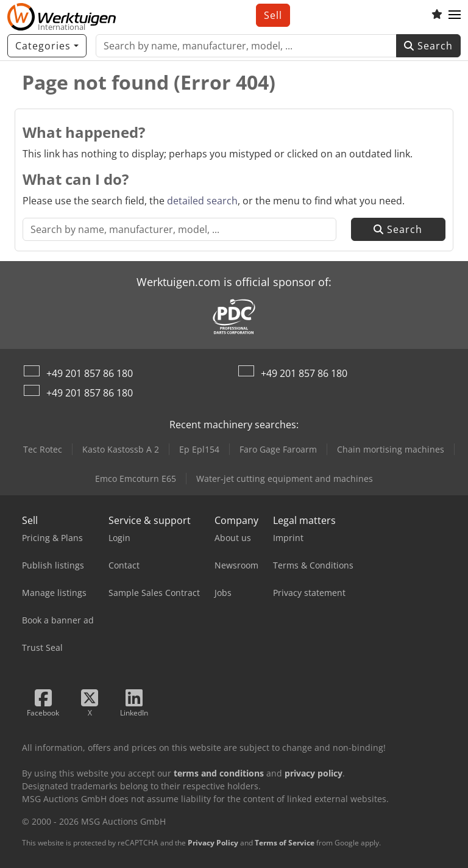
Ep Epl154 (199, 449)
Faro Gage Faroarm (278, 449)
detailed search (202, 201)
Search (428, 46)
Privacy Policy (213, 843)
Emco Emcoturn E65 (136, 479)
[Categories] (47, 46)
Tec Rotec (43, 449)
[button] (455, 15)
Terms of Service (285, 843)
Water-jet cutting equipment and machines (285, 479)
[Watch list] (437, 15)
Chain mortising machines (391, 449)
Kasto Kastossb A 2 (121, 449)
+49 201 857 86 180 (90, 373)
